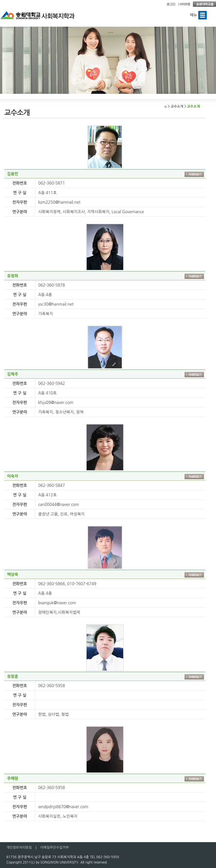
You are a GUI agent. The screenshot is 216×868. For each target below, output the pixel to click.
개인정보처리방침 (19, 847)
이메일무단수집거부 (55, 847)
